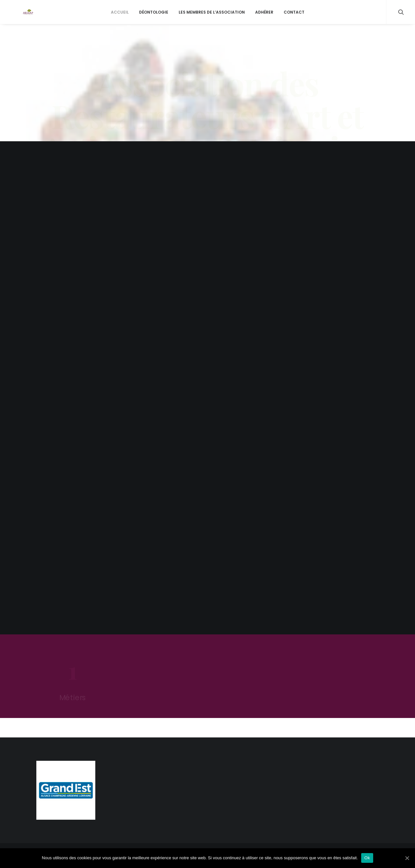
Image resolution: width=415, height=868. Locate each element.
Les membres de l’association (212, 23)
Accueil (120, 23)
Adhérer (264, 23)
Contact (294, 23)
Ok (367, 858)
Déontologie (154, 23)
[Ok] (407, 858)
